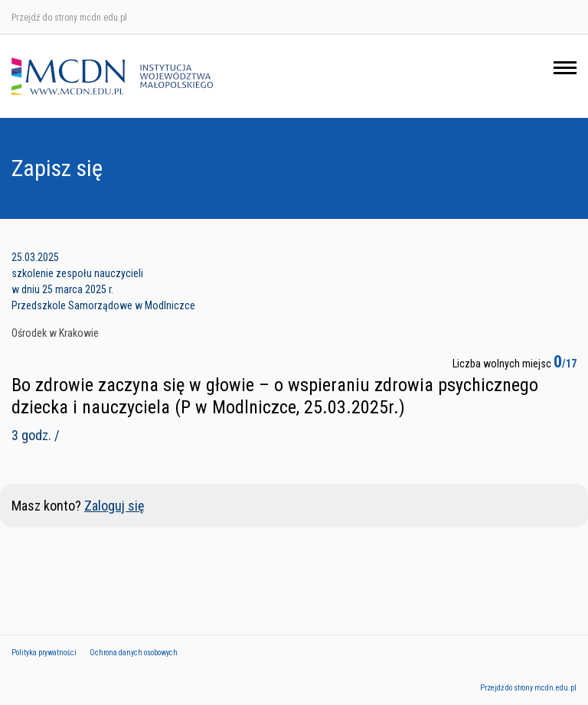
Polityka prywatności (44, 653)
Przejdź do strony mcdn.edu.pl (69, 18)
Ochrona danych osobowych (134, 653)
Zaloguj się (114, 506)
